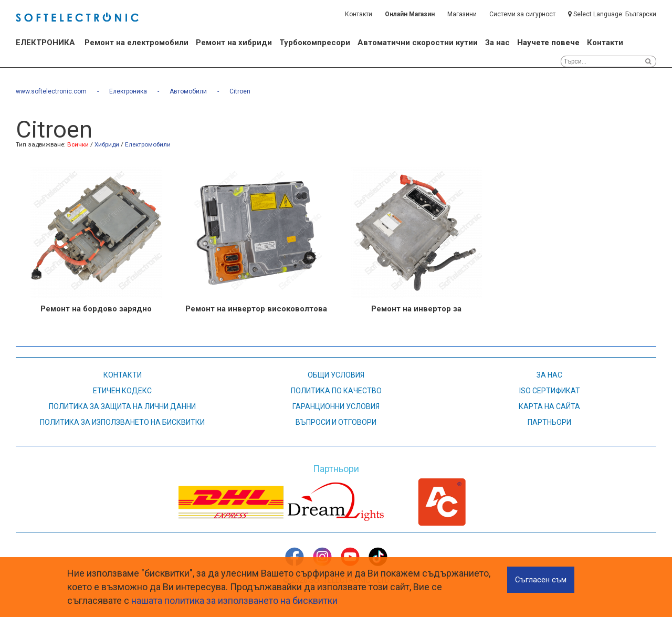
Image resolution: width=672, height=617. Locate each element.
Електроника (128, 91)
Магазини (462, 14)
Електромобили (148, 144)
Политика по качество (336, 391)
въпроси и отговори (336, 422)
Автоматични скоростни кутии (418, 43)
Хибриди (107, 144)
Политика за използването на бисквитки (122, 422)
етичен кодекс (122, 391)
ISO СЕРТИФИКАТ (550, 391)
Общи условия (336, 375)
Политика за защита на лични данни (122, 406)
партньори (549, 422)
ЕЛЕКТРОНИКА (45, 43)
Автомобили (188, 91)
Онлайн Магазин (410, 14)
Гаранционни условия (336, 406)
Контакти (359, 14)
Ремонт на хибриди (234, 43)
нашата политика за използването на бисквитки (234, 600)
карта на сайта (549, 406)
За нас (497, 43)
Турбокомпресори (315, 43)
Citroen (240, 91)
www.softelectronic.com (51, 91)
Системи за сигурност (522, 14)
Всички (78, 144)
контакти (123, 375)
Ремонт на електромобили (136, 43)
